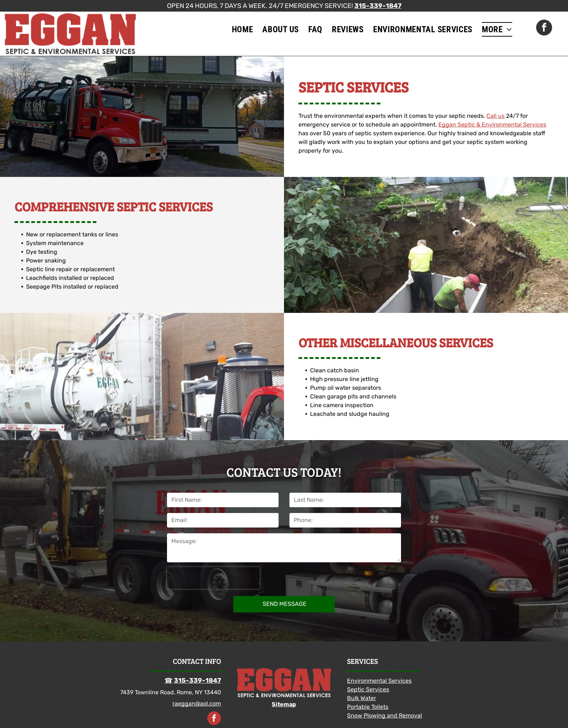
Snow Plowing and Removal (385, 715)
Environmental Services (379, 681)
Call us (496, 116)
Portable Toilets (368, 707)
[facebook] (544, 28)
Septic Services (368, 689)
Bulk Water (362, 698)
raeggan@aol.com (197, 704)
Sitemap (284, 704)
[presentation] (213, 578)
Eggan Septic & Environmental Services (492, 125)
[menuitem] (243, 29)
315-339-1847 (378, 6)
